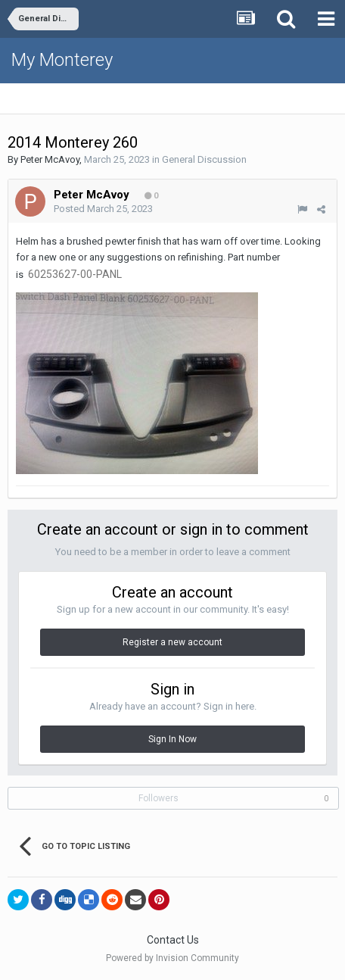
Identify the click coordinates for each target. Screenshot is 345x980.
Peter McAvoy (50, 159)
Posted (103, 209)
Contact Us (173, 940)
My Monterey (62, 60)
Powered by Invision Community (172, 958)
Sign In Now (172, 739)
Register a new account (172, 642)
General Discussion (204, 159)
